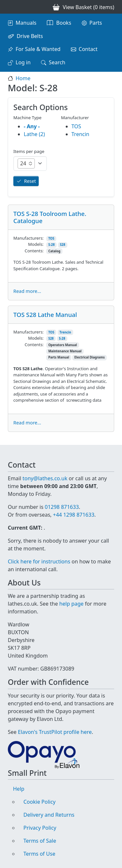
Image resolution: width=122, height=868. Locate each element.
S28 (62, 245)
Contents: (34, 251)
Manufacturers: (28, 238)
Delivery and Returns (49, 815)
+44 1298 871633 (74, 515)
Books (64, 23)
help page (71, 604)
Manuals (26, 23)
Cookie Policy (40, 802)
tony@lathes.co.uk (45, 478)
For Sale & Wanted (38, 49)
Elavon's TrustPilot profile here (55, 732)
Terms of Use (39, 854)
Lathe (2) (34, 134)
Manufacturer (75, 118)
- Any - (32, 126)
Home (23, 78)
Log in (23, 62)
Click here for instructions (39, 561)
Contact (88, 49)
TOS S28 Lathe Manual (45, 314)
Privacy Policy (40, 828)
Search (57, 62)
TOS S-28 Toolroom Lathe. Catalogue (50, 217)
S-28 (51, 245)
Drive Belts (30, 36)
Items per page (29, 151)
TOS (51, 239)
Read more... (27, 291)
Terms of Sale (40, 841)
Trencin (65, 332)
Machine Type (27, 118)
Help (19, 789)
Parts (96, 23)
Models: (36, 244)
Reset (30, 181)
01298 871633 (62, 507)
